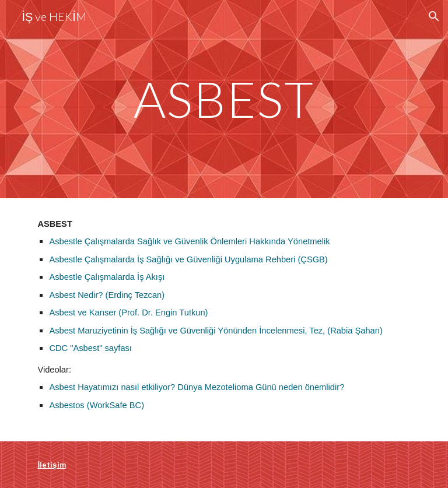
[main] (224, 99)
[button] (434, 16)
